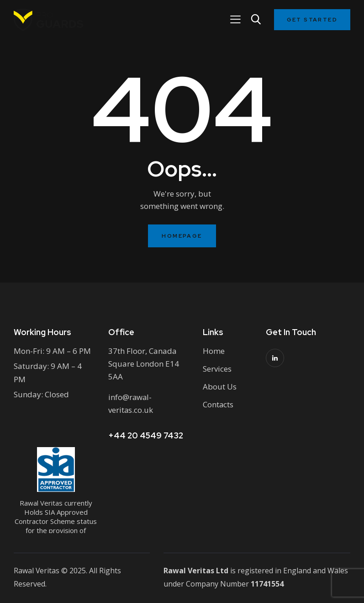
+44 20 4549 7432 (146, 435)
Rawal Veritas (37, 571)
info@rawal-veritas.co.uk (131, 403)
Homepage (182, 236)
